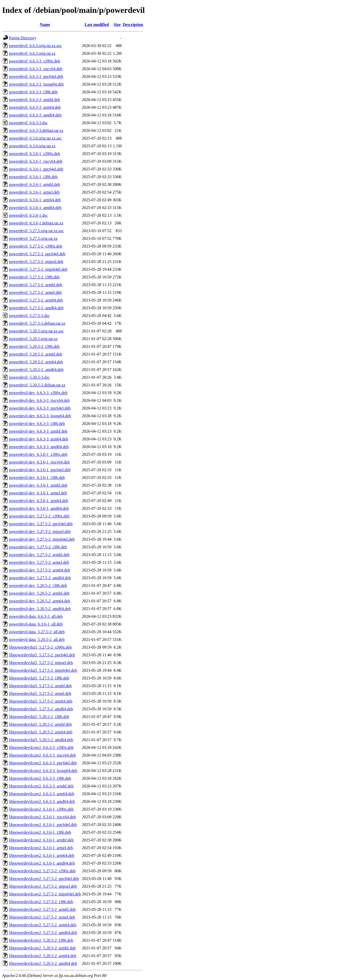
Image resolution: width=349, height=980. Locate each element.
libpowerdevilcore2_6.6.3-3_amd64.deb (42, 801)
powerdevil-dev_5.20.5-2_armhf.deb (39, 593)
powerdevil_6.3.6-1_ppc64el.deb (36, 169)
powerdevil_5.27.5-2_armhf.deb (36, 285)
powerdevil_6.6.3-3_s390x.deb (35, 61)
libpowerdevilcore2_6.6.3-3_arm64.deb (42, 794)
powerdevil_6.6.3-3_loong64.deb (36, 84)
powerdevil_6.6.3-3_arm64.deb (35, 107)
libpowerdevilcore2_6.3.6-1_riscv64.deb (42, 817)
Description (133, 25)
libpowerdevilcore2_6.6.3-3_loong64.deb (43, 771)
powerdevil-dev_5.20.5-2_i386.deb (38, 586)
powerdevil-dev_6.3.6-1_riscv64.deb (39, 462)
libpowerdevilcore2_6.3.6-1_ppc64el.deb (43, 825)
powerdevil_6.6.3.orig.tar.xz (32, 53)
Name (45, 25)
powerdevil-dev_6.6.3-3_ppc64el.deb (40, 408)
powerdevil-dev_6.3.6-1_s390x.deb (38, 454)
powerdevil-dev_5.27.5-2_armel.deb (39, 562)
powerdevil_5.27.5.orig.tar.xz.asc (36, 231)
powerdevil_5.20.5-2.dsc (29, 377)
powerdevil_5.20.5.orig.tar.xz (33, 339)
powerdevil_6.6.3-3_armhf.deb (35, 100)
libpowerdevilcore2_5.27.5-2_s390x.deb (42, 871)
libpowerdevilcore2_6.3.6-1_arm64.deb (42, 855)
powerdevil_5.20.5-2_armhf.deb (36, 354)
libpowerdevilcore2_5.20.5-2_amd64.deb (43, 963)
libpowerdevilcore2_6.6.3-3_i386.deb (40, 778)
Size (117, 25)
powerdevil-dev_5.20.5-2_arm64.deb (40, 601)
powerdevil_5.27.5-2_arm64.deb (36, 300)
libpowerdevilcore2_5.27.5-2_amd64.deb (43, 933)
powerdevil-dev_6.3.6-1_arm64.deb (39, 501)
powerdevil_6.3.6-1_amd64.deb (35, 208)
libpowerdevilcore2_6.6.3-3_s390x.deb (41, 747)
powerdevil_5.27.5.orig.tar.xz (33, 238)
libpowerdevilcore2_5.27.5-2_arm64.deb (43, 925)
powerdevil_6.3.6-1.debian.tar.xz (36, 223)
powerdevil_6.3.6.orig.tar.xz (32, 146)
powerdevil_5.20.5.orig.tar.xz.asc (36, 331)
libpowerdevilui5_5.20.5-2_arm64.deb (41, 732)
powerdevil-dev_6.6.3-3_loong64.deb (40, 416)
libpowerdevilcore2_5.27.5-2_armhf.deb (42, 909)
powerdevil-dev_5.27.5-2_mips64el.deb (42, 539)
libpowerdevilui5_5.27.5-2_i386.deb (39, 678)
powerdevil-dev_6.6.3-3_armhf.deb (38, 431)
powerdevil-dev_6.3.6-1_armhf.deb (38, 485)
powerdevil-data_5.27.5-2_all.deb (37, 632)
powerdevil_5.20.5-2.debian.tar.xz (37, 385)
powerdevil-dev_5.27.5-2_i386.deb (38, 547)
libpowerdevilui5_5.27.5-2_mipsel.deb (41, 663)
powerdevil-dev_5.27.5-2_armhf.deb (39, 555)
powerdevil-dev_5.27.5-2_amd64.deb (40, 578)
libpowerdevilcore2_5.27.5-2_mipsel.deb (43, 886)
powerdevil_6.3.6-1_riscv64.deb (36, 161)
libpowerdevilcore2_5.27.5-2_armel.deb (42, 917)
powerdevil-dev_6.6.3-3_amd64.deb (39, 447)
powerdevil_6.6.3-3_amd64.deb (35, 115)
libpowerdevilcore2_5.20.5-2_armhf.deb (42, 948)
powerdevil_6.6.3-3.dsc (28, 123)
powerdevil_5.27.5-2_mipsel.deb (36, 262)
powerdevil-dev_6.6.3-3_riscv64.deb (39, 400)
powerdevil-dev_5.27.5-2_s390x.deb (39, 516)
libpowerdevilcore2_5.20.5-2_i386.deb (41, 940)
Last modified (97, 25)
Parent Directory (23, 38)
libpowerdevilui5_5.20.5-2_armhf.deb (40, 724)
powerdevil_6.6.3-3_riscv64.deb (36, 69)
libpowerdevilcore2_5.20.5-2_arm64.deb (43, 956)
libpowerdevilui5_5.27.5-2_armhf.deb (40, 686)
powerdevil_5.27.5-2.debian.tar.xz (37, 323)
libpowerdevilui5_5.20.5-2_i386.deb (39, 717)
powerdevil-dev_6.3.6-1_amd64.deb (39, 508)
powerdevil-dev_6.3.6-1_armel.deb (38, 493)
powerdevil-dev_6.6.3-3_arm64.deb (39, 439)
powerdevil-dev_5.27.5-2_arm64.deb (40, 570)
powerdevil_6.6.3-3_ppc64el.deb (36, 76)
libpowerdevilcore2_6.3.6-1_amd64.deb (42, 863)
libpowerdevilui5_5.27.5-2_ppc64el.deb (42, 655)
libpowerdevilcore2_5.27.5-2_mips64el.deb (45, 894)
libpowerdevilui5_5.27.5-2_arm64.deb (41, 701)
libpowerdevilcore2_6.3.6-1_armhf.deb (41, 840)
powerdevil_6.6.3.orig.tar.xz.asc (35, 46)
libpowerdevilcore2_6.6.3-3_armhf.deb (41, 786)
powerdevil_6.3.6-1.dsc (28, 215)
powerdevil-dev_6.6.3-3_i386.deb (37, 424)
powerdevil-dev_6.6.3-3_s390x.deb (38, 393)
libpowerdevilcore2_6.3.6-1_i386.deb (40, 832)
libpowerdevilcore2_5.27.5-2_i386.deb (41, 902)
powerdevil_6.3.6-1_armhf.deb (35, 184)
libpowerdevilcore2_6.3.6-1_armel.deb (41, 848)
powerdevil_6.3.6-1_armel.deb (34, 192)
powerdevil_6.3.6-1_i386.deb (33, 177)
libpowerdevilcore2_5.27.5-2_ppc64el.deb (44, 879)
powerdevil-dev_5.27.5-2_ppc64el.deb (41, 524)
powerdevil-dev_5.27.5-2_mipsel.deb (40, 532)
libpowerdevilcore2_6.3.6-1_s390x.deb (41, 809)
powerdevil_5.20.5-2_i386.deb (34, 346)
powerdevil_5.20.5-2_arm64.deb (36, 362)
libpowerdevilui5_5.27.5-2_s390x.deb (40, 647)
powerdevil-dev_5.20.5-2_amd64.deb (40, 609)
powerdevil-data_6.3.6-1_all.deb (36, 624)
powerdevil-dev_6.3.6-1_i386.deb (37, 478)
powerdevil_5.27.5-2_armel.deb (35, 292)
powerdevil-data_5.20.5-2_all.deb (37, 639)
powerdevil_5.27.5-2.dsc (29, 316)
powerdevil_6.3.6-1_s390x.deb (35, 154)
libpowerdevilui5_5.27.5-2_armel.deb (40, 693)
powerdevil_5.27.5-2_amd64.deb (36, 308)
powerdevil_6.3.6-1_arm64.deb (35, 200)
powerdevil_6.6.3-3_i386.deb (33, 92)
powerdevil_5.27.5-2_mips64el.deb (38, 269)
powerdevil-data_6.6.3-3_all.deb (36, 616)
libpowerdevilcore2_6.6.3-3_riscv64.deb (42, 755)
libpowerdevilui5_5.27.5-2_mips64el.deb (43, 670)
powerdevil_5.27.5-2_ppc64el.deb (37, 254)
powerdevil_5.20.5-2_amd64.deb (36, 370)
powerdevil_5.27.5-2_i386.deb (34, 277)
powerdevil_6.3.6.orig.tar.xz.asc (35, 138)
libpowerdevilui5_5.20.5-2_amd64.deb (41, 740)
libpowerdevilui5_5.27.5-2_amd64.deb (41, 709)
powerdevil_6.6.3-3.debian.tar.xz (36, 130)
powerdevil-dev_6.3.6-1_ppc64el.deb (40, 470)
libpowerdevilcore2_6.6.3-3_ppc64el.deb (43, 763)
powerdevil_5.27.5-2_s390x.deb (36, 246)
